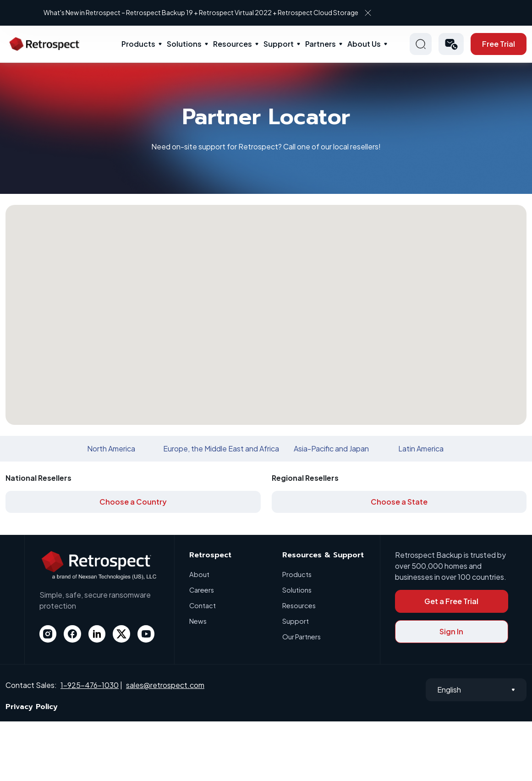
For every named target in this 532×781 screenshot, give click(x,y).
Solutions (184, 44)
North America (111, 448)
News (198, 621)
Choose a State (399, 502)
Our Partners (302, 636)
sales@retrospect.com (165, 685)
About (199, 574)
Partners (321, 44)
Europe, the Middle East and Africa (221, 448)
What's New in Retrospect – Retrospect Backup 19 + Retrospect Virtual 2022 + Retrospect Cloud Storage (309, 13)
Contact (203, 605)
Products (138, 44)
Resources (233, 44)
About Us (364, 44)
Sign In (451, 631)
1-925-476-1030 (90, 685)
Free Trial (499, 44)
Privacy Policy (32, 707)
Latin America (421, 448)
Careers (203, 590)
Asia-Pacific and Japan (331, 448)
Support (279, 44)
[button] (451, 44)
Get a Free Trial (451, 601)
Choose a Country (133, 502)
